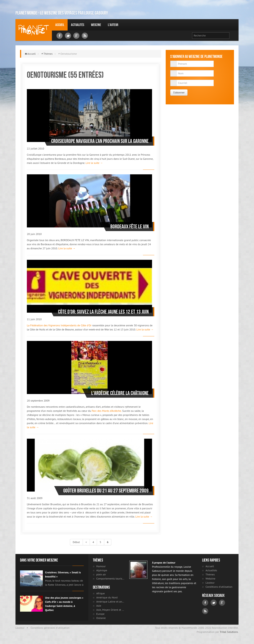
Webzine (96, 25)
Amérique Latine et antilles (110, 601)
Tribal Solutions (229, 632)
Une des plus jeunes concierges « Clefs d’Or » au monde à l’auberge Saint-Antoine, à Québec (64, 604)
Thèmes (48, 54)
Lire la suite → (94, 163)
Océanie (101, 618)
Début (76, 542)
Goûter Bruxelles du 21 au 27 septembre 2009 (106, 491)
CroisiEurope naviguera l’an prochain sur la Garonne (100, 141)
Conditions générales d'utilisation (50, 628)
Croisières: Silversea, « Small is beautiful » (63, 574)
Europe (100, 614)
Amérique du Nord (107, 597)
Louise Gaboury (34, 30)
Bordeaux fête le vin (130, 227)
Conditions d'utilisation (219, 587)
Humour (101, 566)
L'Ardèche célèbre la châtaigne (120, 393)
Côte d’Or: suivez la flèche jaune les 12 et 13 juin (103, 312)
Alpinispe (102, 570)
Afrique (100, 593)
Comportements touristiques (110, 578)
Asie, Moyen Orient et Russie (110, 610)
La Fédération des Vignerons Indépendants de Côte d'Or (59, 325)
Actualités (78, 25)
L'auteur (113, 25)
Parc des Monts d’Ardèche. (107, 411)
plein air (101, 574)
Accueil (60, 25)
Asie (99, 606)
